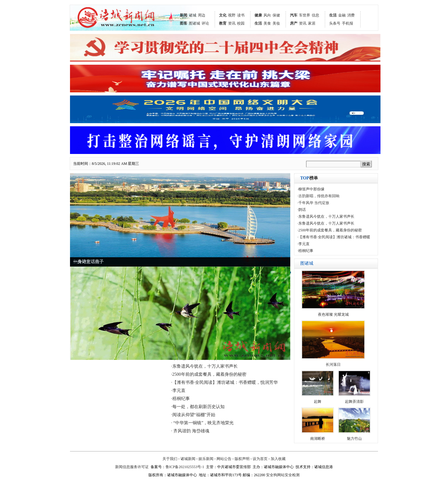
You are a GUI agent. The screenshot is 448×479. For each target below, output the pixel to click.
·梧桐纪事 (180, 399)
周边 (202, 15)
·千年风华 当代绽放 (313, 203)
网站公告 (224, 459)
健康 (258, 15)
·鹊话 (302, 210)
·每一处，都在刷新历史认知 (198, 407)
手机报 (348, 23)
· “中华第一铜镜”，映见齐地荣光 (202, 423)
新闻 (184, 15)
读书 (241, 15)
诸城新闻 (188, 459)
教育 (223, 23)
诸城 (193, 15)
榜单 (309, 178)
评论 (205, 23)
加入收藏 (278, 459)
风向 (267, 15)
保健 (276, 15)
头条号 (335, 23)
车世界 (305, 15)
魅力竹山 (354, 439)
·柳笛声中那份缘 (311, 189)
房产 (294, 23)
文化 (223, 15)
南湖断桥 (318, 439)
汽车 (294, 15)
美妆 (276, 23)
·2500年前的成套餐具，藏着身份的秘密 (209, 374)
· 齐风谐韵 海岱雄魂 (190, 431)
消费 (351, 15)
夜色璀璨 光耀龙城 (333, 314)
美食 (267, 23)
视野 (232, 15)
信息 (315, 15)
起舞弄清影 (354, 402)
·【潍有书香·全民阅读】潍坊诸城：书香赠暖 (334, 237)
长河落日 (333, 365)
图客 (184, 23)
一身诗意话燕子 (88, 262)
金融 (342, 15)
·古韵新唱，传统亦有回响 (318, 196)
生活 (258, 23)
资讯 (232, 23)
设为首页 (260, 459)
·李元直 (178, 391)
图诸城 (194, 23)
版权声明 (242, 459)
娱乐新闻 (206, 459)
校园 (241, 23)
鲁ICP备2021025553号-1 (185, 467)
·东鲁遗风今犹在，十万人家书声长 (204, 366)
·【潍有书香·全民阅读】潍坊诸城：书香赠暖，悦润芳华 (224, 382)
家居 (312, 23)
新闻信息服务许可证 (132, 467)
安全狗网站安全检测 (283, 475)
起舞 (318, 402)
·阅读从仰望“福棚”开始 (193, 415)
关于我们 (170, 459)
